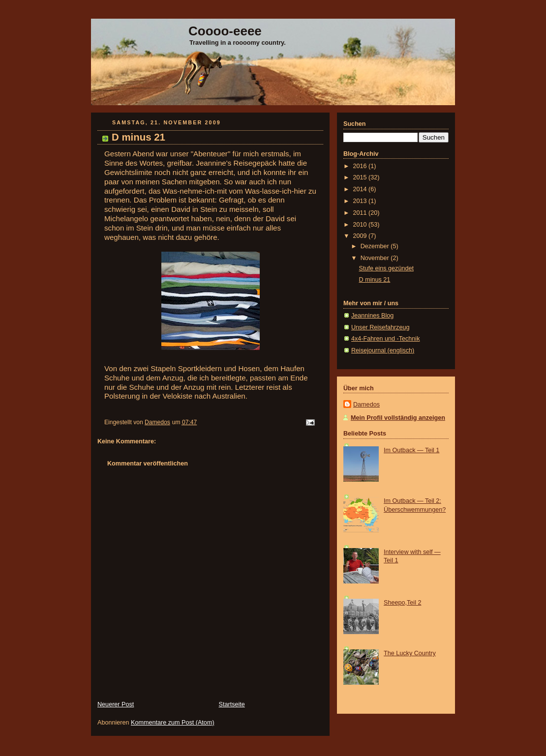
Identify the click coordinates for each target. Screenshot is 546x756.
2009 (361, 236)
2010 (361, 225)
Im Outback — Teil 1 (411, 450)
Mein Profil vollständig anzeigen (398, 418)
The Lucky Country (410, 653)
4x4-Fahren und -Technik (385, 339)
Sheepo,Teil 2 (402, 603)
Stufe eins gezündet (386, 268)
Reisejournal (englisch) (383, 350)
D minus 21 (375, 280)
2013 (361, 201)
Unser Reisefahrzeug (380, 327)
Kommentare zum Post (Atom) (173, 723)
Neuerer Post (116, 704)
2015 (361, 177)
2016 (361, 166)
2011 (361, 213)
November (376, 258)
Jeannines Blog (372, 316)
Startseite (232, 704)
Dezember (376, 246)
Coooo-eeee (225, 31)
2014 (361, 189)
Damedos (366, 405)
